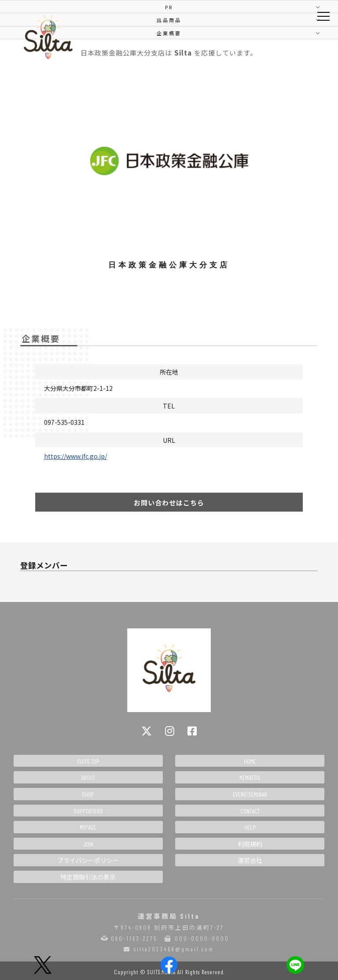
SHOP (88, 794)
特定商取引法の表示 (88, 877)
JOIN (88, 844)
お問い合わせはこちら (169, 503)
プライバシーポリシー (88, 860)
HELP (250, 827)
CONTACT (250, 811)
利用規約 (250, 844)
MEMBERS (250, 778)
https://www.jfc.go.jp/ (75, 456)
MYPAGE (88, 827)
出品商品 (169, 20)
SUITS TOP (88, 761)
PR (169, 7)
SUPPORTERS (88, 811)
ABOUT (88, 778)
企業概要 (169, 33)
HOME (250, 761)
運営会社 (250, 860)
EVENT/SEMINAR (250, 794)
